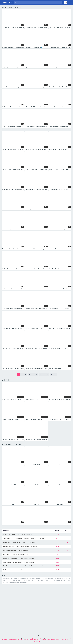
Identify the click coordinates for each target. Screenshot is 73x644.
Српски (28, 638)
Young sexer (7, 3)
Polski (7, 638)
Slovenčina (17, 640)
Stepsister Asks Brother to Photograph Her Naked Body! (18, 535)
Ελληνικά (53, 640)
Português (38, 641)
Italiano (24, 638)
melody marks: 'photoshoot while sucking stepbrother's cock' (19, 559)
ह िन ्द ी (58, 640)
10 (51, 375)
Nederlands (5, 640)
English (60, 638)
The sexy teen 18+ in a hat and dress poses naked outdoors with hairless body (24, 539)
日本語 (41, 640)
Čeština (36, 638)
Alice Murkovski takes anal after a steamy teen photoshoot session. (21, 547)
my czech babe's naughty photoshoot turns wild (16, 551)
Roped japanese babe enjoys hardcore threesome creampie (19, 563)
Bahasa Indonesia (49, 638)
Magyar (32, 638)
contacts (47, 635)
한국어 (69, 638)
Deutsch (31, 640)
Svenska (15, 638)
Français (56, 638)
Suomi (45, 640)
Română (11, 638)
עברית (3, 638)
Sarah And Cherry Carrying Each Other (13, 570)
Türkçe (20, 638)
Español (27, 640)
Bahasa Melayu (65, 640)
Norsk (43, 638)
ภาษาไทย (65, 638)
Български (36, 640)
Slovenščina (11, 640)
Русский (22, 640)
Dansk (48, 640)
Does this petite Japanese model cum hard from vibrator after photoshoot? (23, 566)
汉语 (40, 638)
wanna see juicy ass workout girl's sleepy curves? (16, 555)
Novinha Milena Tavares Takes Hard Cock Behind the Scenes (19, 543)
